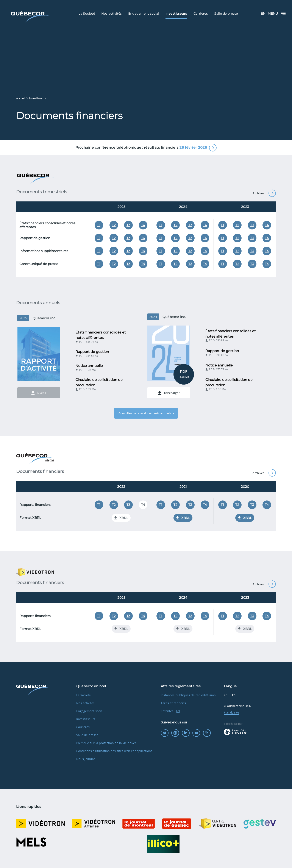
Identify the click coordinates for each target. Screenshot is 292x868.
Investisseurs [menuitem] (176, 14)
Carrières (83, 727)
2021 (183, 487)
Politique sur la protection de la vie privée (106, 743)
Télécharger (169, 393)
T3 (128, 225)
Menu (277, 13)
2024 (183, 207)
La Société (84, 695)
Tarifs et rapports (173, 703)
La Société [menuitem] (87, 14)
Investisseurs (86, 719)
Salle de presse (87, 735)
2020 (245, 487)
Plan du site (231, 712)
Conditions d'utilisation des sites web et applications (114, 751)
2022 (121, 487)
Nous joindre (86, 759)
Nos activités (85, 703)
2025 (121, 207)
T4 (143, 225)
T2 (114, 225)
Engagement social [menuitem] (144, 14)
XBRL (183, 518)
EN (263, 13)
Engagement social (90, 711)
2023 (245, 207)
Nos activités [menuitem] (111, 14)
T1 (99, 225)
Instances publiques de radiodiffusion (188, 695)
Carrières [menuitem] (201, 14)
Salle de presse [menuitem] (226, 14)
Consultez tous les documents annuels (145, 413)
